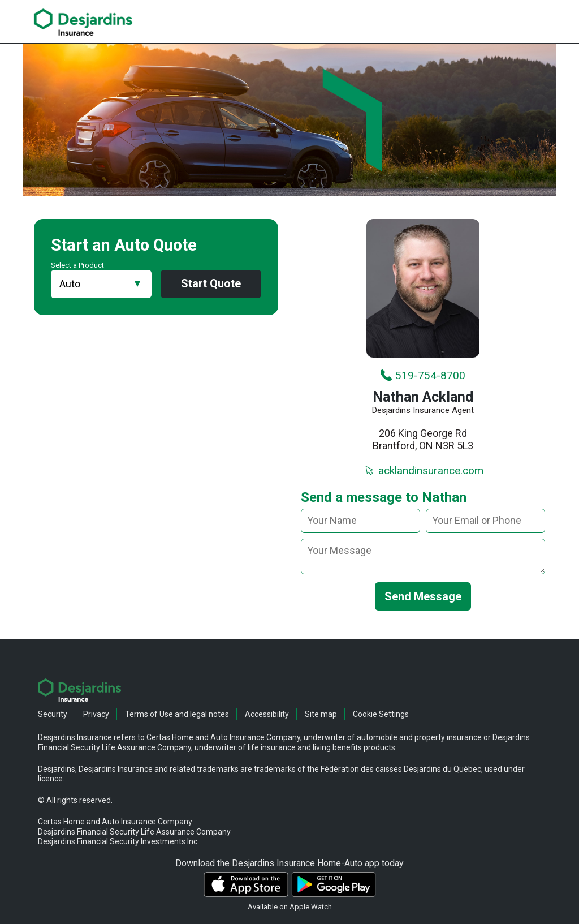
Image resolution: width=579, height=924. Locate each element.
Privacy (96, 714)
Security (53, 714)
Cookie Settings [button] (381, 714)
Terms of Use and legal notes (177, 714)
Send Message (423, 596)
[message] (423, 556)
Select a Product (77, 265)
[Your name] (360, 521)
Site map (321, 714)
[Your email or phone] (485, 521)
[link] (83, 22)
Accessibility (267, 714)
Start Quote (211, 284)
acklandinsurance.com (423, 470)
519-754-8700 (423, 375)
